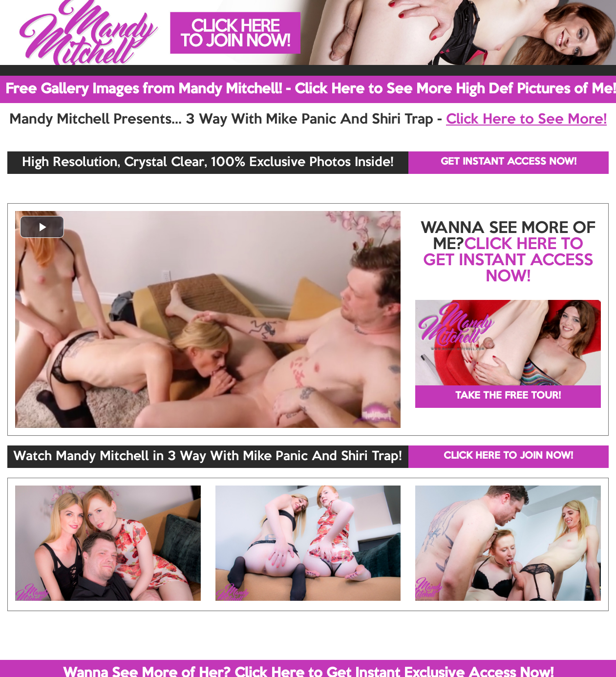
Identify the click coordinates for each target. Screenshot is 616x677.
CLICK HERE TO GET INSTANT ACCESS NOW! (508, 261)
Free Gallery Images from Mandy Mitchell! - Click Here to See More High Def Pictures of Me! (311, 89)
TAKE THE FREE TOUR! (508, 396)
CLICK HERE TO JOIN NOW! (508, 456)
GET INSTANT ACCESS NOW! (509, 162)
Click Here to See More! (526, 120)
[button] (42, 227)
